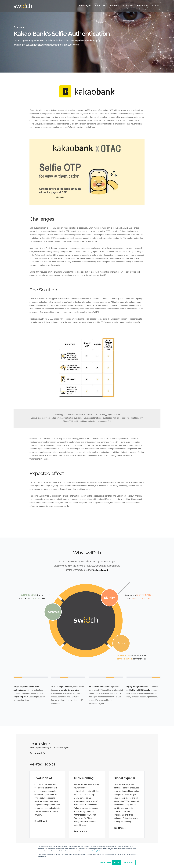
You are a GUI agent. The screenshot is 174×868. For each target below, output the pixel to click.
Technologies (84, 5)
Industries (100, 5)
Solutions (114, 5)
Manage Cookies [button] (105, 862)
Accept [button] (117, 862)
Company (128, 5)
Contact (156, 5)
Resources (143, 5)
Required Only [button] (129, 862)
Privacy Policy (97, 851)
